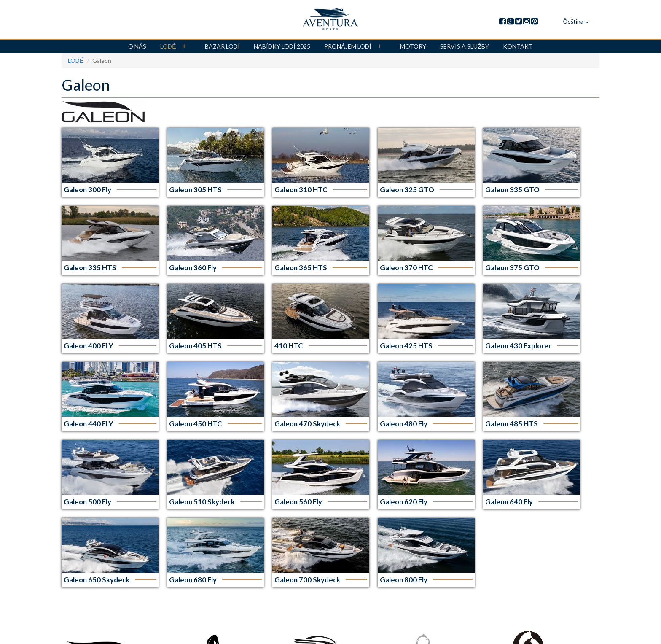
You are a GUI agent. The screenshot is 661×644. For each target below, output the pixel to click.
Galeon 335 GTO (512, 190)
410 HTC (289, 346)
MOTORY (413, 46)
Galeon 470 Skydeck (307, 424)
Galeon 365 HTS (301, 268)
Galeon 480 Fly (404, 424)
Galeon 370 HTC (406, 268)
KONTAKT (518, 46)
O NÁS (137, 46)
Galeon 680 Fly (193, 580)
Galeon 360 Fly (193, 268)
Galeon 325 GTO (407, 190)
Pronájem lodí (355, 46)
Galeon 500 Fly (87, 502)
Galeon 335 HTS (90, 268)
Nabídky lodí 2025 (282, 46)
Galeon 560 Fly (298, 502)
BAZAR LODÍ (222, 46)
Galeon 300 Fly (87, 190)
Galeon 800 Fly (404, 580)
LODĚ (175, 46)
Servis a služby (465, 46)
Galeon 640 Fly (509, 502)
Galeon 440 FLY (89, 424)
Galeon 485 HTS (512, 424)
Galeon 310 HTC (301, 190)
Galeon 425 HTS (406, 346)
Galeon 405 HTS (195, 346)
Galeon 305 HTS (195, 190)
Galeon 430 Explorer (518, 346)
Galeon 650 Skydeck (97, 580)
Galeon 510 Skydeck (202, 502)
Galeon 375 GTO (512, 268)
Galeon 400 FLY (89, 346)
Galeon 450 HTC (196, 424)
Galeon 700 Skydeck (307, 580)
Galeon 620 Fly (404, 502)
